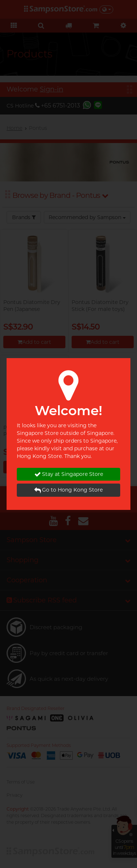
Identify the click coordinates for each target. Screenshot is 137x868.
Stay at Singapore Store (69, 474)
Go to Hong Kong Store (68, 490)
